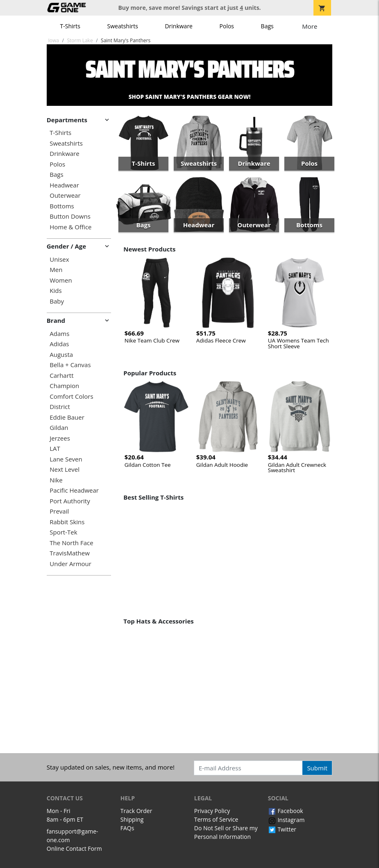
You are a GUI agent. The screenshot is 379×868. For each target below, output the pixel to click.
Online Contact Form (74, 849)
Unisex (59, 259)
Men (56, 270)
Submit (317, 768)
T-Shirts (70, 26)
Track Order (136, 811)
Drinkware (179, 26)
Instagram (286, 820)
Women (61, 280)
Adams (59, 334)
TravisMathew (70, 553)
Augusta (61, 355)
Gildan (59, 428)
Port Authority (70, 501)
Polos (227, 26)
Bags (267, 26)
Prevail (59, 511)
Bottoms (62, 206)
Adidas (59, 344)
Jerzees (60, 438)
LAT (55, 449)
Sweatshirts (123, 26)
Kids (56, 291)
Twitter (282, 829)
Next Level (65, 469)
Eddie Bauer (67, 417)
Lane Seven (66, 459)
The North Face (71, 543)
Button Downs (70, 216)
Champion (64, 386)
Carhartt (61, 376)
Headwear (64, 185)
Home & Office (70, 227)
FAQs (127, 828)
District (60, 407)
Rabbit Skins (67, 522)
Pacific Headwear (74, 490)
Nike (56, 480)
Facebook (286, 811)
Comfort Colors (71, 396)
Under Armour (70, 564)
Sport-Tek (63, 532)
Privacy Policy (212, 811)
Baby (57, 301)
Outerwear (65, 195)
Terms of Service (216, 819)
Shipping (132, 819)
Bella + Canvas (70, 365)
